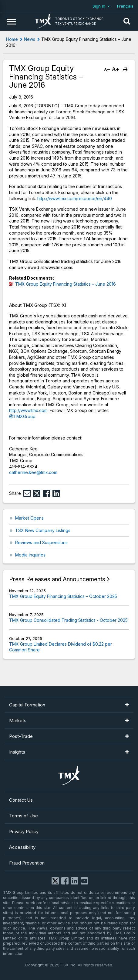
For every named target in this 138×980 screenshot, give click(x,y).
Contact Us (21, 800)
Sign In (99, 6)
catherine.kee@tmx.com (33, 472)
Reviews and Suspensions (41, 542)
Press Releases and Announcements (57, 579)
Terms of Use (24, 816)
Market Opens (29, 518)
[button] (127, 21)
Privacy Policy (24, 831)
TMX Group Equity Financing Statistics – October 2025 (63, 596)
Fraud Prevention (27, 863)
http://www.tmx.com (28, 410)
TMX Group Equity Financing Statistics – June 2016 (66, 284)
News (30, 39)
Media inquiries (30, 555)
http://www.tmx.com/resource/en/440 (75, 198)
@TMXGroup (22, 416)
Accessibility (22, 847)
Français (125, 6)
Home (12, 39)
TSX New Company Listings (43, 530)
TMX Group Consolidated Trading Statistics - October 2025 (68, 620)
